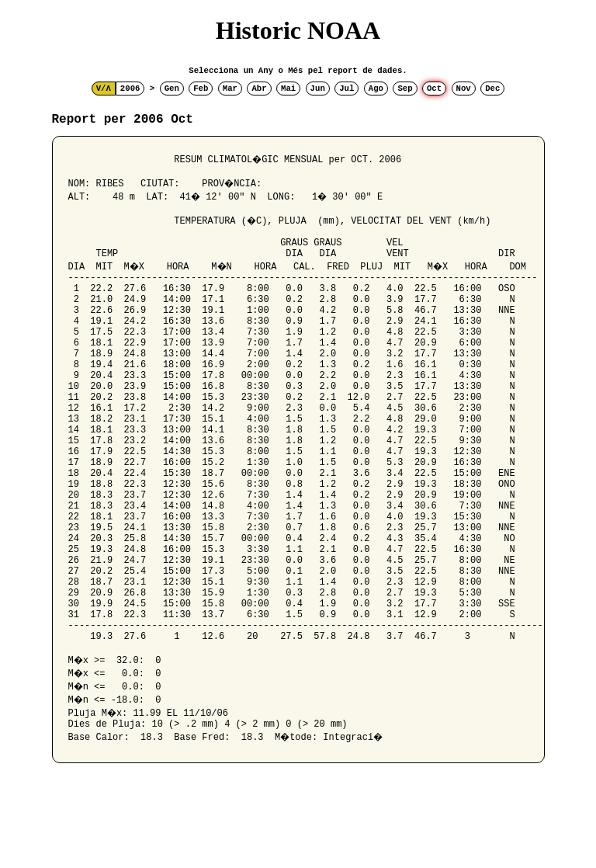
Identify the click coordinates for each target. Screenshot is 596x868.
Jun (318, 89)
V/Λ (104, 89)
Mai (288, 89)
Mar (230, 89)
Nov (464, 89)
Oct (434, 89)
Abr (259, 89)
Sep (405, 89)
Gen (172, 89)
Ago (376, 89)
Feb (201, 89)
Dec (492, 89)
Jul (347, 89)
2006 (130, 89)
